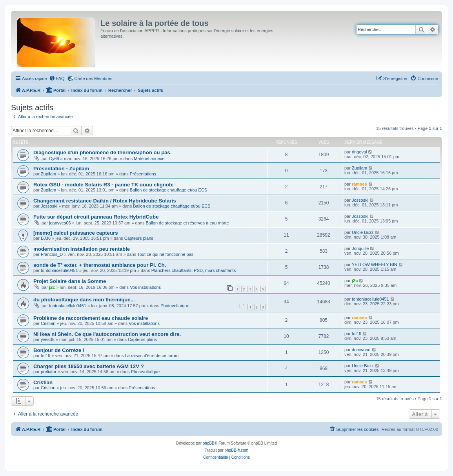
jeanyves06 (60, 223)
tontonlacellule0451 (59, 270)
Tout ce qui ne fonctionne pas (165, 254)
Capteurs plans (139, 238)
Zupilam (48, 174)
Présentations (143, 174)
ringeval (359, 152)
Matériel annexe (149, 159)
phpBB (209, 443)
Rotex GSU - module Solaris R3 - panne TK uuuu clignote (104, 185)
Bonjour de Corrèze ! (59, 350)
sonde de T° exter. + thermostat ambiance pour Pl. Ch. (100, 265)
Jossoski (49, 206)
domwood (361, 350)
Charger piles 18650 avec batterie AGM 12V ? (89, 366)
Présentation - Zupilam (61, 169)
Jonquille (360, 248)
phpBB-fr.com (237, 450)
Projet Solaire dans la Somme (70, 281)
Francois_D (52, 254)
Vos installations (145, 287)
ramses (359, 184)
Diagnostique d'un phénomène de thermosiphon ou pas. (103, 152)
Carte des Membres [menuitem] (94, 78)
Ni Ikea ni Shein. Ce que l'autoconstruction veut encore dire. (107, 334)
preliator (49, 372)
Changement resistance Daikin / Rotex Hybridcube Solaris (105, 201)
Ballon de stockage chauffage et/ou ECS (168, 190)
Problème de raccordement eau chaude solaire (91, 318)
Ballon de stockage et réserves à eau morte (187, 223)
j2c (52, 287)
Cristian (48, 323)
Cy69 (54, 159)
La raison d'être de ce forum (152, 356)
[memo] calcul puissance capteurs (75, 233)
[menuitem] (57, 78)
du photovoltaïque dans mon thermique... (84, 300)
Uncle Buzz (363, 232)
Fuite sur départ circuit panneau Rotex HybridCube (96, 217)
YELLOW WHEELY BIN (375, 264)
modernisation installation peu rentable (82, 249)
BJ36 (46, 238)
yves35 (48, 339)
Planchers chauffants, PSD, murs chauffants (194, 270)
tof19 (357, 334)
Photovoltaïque (175, 306)
